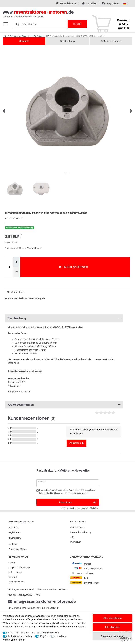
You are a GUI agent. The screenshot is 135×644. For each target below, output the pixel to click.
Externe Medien (51, 633)
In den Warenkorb (73, 267)
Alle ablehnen (112, 627)
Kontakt (12, 563)
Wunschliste (15, 292)
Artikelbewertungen (111, 41)
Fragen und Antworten (19, 567)
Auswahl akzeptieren (112, 636)
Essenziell (13, 633)
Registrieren (14, 532)
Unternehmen (15, 572)
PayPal (44, 636)
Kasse (24, 549)
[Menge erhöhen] (16, 262)
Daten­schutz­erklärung (81, 532)
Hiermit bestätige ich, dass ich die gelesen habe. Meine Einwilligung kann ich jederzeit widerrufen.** (67, 492)
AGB (72, 537)
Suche (77, 24)
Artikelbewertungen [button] (64, 405)
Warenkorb (14, 549)
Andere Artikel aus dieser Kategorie (25, 298)
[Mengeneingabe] (9, 267)
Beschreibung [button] (64, 318)
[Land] (125, 3)
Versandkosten (35, 248)
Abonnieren (77, 502)
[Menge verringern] (16, 272)
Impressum (76, 542)
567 (47, 36)
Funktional (61, 636)
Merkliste (13, 544)
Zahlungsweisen (17, 582)
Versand (13, 577)
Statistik (30, 633)
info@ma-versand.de (19, 392)
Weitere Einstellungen (14, 640)
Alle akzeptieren (113, 618)
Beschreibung (67, 41)
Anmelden (13, 528)
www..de (64, 14)
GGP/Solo (38, 36)
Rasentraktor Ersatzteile (20, 36)
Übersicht (24, 41)
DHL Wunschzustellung (20, 636)
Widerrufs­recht (77, 528)
